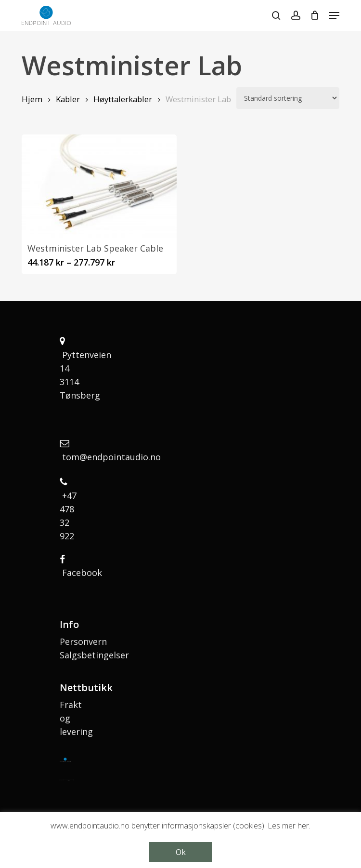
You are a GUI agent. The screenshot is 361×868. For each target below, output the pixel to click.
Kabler (68, 99)
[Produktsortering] (288, 98)
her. (304, 826)
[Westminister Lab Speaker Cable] (99, 186)
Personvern (83, 641)
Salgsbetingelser (94, 655)
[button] (334, 15)
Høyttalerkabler (123, 99)
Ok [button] (181, 852)
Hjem (32, 99)
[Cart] (315, 15)
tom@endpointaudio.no (111, 457)
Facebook (82, 573)
